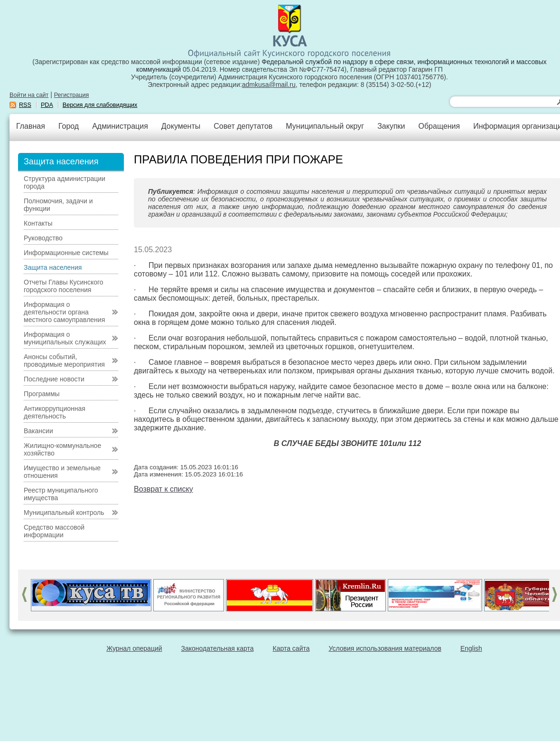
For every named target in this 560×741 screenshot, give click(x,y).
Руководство (43, 238)
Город (69, 126)
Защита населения (53, 267)
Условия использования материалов (385, 648)
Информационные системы (66, 253)
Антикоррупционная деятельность (55, 412)
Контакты (38, 223)
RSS (25, 105)
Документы (181, 126)
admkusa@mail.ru (269, 85)
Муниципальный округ (325, 126)
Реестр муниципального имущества (61, 494)
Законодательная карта (218, 648)
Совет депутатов (243, 126)
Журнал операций (134, 648)
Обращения (439, 126)
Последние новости (54, 379)
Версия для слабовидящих (100, 105)
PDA (47, 105)
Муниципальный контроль (64, 513)
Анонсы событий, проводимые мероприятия (64, 361)
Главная (31, 126)
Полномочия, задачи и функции (58, 205)
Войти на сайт (29, 95)
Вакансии (38, 431)
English (471, 648)
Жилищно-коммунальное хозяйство (62, 449)
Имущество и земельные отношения (62, 472)
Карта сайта (291, 648)
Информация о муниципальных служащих (65, 338)
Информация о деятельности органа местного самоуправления (64, 312)
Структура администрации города (65, 182)
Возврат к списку (163, 489)
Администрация (120, 126)
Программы (42, 394)
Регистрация (72, 95)
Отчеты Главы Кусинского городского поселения (64, 286)
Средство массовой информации (54, 531)
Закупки (391, 126)
